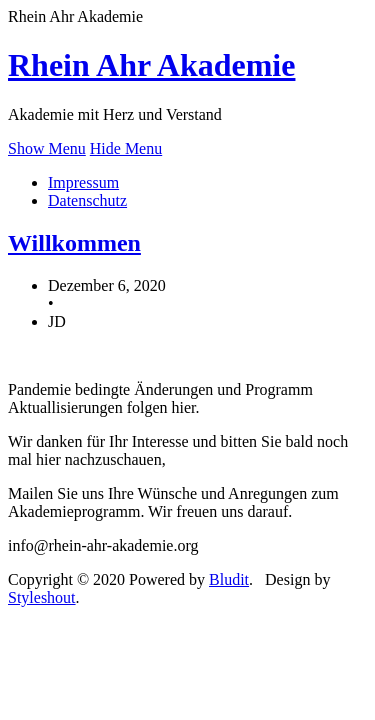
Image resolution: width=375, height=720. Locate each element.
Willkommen (74, 243)
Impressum (83, 182)
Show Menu (47, 148)
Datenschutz (87, 200)
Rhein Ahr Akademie (151, 65)
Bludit (229, 579)
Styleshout (42, 597)
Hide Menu (126, 148)
